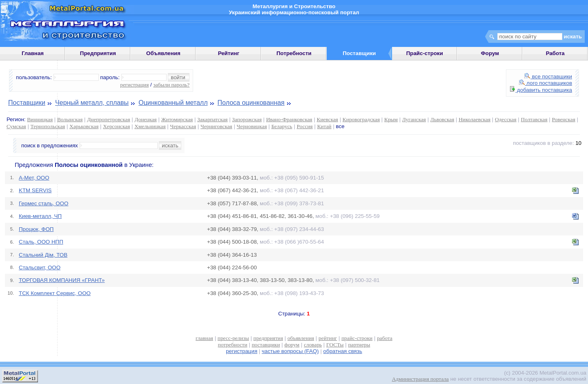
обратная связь (343, 351)
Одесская (506, 119)
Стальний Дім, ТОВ (43, 255)
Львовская (442, 119)
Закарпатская (212, 119)
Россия (305, 126)
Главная (33, 53)
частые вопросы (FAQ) (290, 351)
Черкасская (183, 126)
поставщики (266, 345)
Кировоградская (361, 119)
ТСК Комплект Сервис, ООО (55, 293)
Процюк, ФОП (36, 229)
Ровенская (564, 119)
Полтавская (534, 119)
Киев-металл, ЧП (40, 216)
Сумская (16, 126)
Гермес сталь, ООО (43, 203)
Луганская (414, 119)
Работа (555, 53)
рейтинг (328, 338)
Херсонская (116, 126)
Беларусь (282, 126)
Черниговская (216, 126)
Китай (324, 126)
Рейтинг (229, 53)
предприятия (268, 338)
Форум (490, 53)
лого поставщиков (546, 83)
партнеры (359, 345)
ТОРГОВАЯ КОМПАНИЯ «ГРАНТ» (62, 280)
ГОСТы (335, 345)
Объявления (163, 53)
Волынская (70, 119)
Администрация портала (420, 379)
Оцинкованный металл (173, 103)
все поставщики (548, 77)
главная (204, 338)
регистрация (134, 85)
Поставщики (27, 103)
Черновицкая (252, 126)
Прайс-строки (425, 53)
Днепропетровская (108, 119)
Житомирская (177, 119)
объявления (301, 338)
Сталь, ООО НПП (41, 242)
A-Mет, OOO (34, 178)
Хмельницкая (150, 126)
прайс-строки (357, 338)
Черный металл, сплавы (92, 103)
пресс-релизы (233, 338)
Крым (391, 119)
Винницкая (40, 119)
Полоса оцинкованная (251, 103)
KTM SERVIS (35, 190)
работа (385, 338)
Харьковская (84, 126)
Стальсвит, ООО (40, 267)
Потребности (294, 53)
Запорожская (247, 119)
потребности (233, 345)
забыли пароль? (171, 85)
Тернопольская (48, 126)
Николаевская (474, 119)
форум (292, 345)
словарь (313, 345)
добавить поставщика (541, 90)
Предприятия (98, 53)
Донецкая (145, 119)
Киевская (327, 119)
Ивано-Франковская (289, 119)
